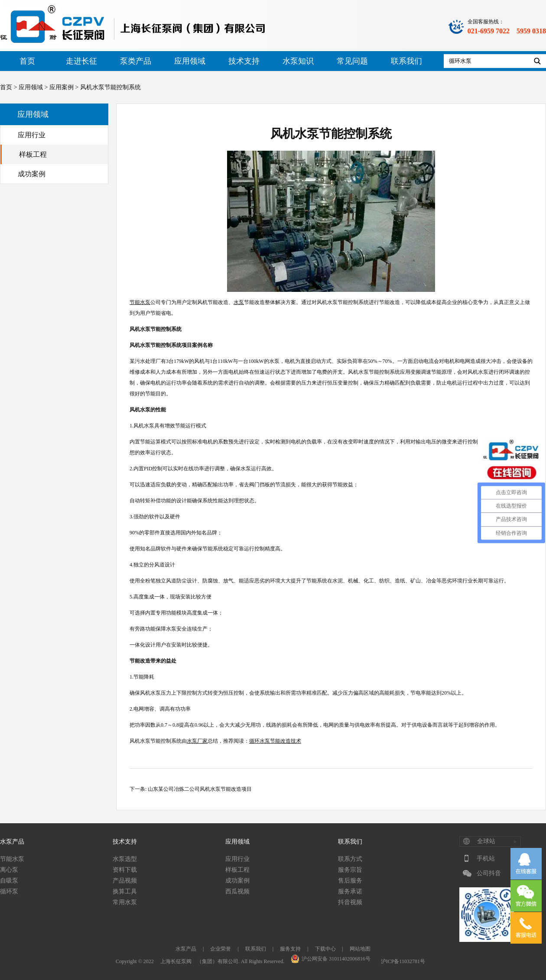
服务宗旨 (350, 870)
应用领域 (190, 61)
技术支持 (244, 61)
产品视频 (125, 881)
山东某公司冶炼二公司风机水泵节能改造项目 (200, 789)
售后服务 (350, 881)
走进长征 (81, 61)
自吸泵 (9, 881)
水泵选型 (125, 859)
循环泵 (9, 891)
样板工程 (33, 154)
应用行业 (32, 135)
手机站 (486, 859)
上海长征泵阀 (176, 961)
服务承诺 (350, 891)
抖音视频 (350, 902)
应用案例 (62, 87)
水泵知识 (298, 61)
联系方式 (350, 859)
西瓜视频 (237, 891)
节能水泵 (12, 859)
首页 (27, 61)
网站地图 (360, 949)
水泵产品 (12, 842)
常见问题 (352, 61)
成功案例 (32, 174)
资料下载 (125, 870)
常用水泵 (125, 902)
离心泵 (9, 870)
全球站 (486, 841)
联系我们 (406, 61)
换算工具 (125, 891)
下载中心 (325, 949)
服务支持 (290, 949)
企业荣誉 (221, 949)
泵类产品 (136, 61)
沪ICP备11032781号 (403, 961)
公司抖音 (489, 873)
